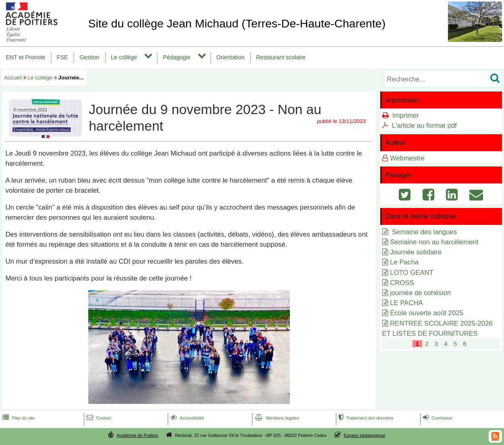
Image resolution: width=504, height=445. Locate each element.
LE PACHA (406, 303)
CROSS (402, 283)
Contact (98, 418)
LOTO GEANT (412, 273)
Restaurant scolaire (281, 57)
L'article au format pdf (424, 126)
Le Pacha (404, 262)
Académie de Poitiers (137, 435)
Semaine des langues (423, 232)
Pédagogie (177, 57)
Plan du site (18, 418)
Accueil (13, 78)
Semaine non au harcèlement (434, 242)
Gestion (89, 57)
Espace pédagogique (365, 435)
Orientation (231, 57)
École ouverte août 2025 (427, 313)
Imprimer (406, 115)
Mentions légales (276, 418)
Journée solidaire (416, 252)
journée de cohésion (420, 293)
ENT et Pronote (25, 57)
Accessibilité (186, 418)
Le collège (124, 57)
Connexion (437, 418)
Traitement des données (365, 418)
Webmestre (407, 158)
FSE (62, 57)
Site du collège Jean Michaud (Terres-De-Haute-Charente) (237, 23)
